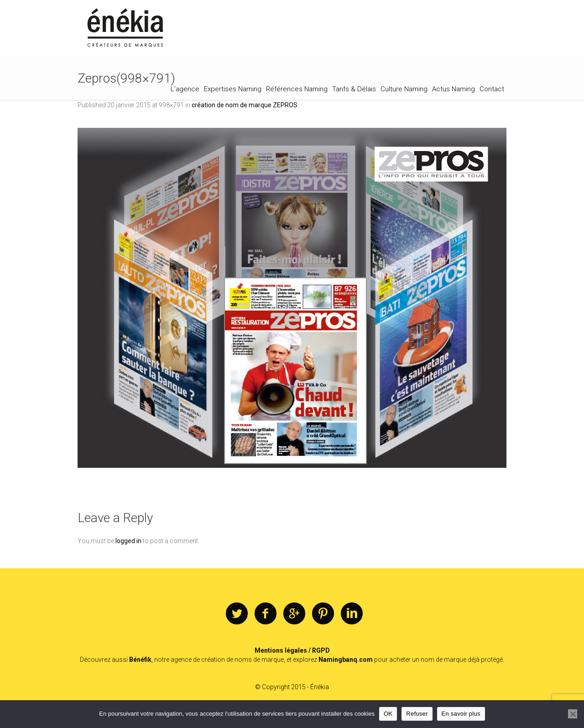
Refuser (417, 714)
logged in (128, 541)
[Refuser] (573, 714)
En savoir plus (461, 714)
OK (388, 714)
